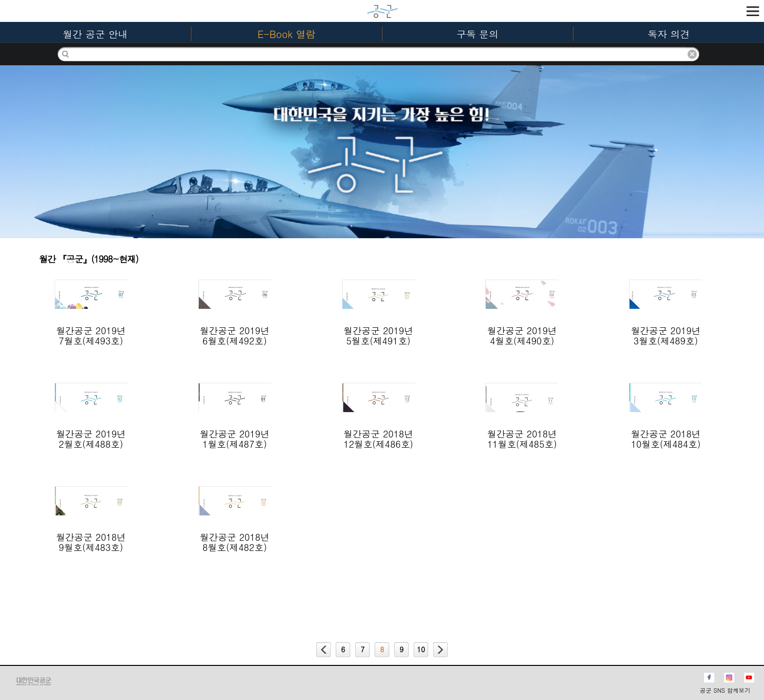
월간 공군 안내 (95, 34)
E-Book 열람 (287, 34)
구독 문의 (478, 34)
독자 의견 (669, 34)
